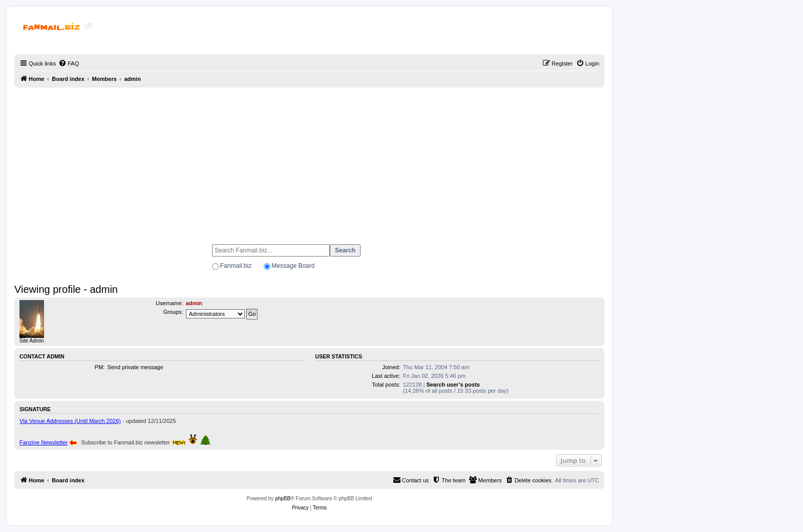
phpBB (283, 498)
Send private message (135, 367)
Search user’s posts (453, 385)
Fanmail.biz (236, 266)
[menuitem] (69, 63)
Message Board (293, 266)
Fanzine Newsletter (44, 442)
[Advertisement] (309, 161)
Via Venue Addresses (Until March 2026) (70, 421)
